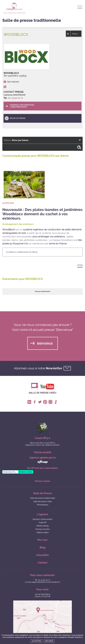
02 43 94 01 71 (15, 98)
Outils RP (43, 523)
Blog (42, 547)
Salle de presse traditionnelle (43, 498)
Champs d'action (43, 529)
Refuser (49, 641)
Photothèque (43, 505)
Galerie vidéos (43, 532)
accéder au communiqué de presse (22, 252)
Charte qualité (42, 452)
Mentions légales (42, 481)
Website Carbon (26, 472)
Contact (43, 563)
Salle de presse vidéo (42, 393)
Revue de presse (18, 118)
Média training (42, 526)
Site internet (13, 82)
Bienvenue (45, 344)
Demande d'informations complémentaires (22, 106)
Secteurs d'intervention (42, 519)
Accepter (36, 641)
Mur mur (42, 540)
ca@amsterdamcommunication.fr (46, 582)
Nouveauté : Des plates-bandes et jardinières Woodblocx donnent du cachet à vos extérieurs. (42, 214)
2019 (80, 265)
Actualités (42, 555)
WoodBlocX (9, 230)
